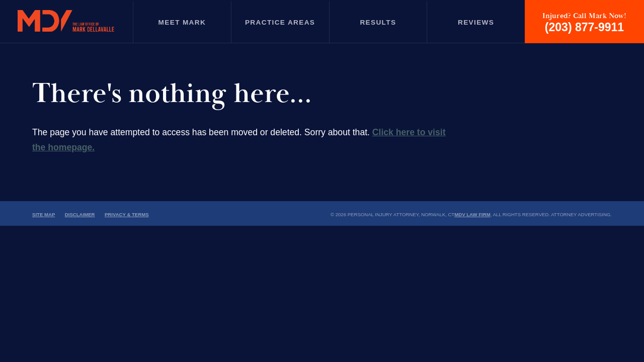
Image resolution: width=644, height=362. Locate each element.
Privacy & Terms (127, 214)
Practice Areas (280, 22)
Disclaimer (80, 214)
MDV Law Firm (472, 214)
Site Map (44, 214)
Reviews (476, 22)
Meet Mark (182, 22)
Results (378, 22)
